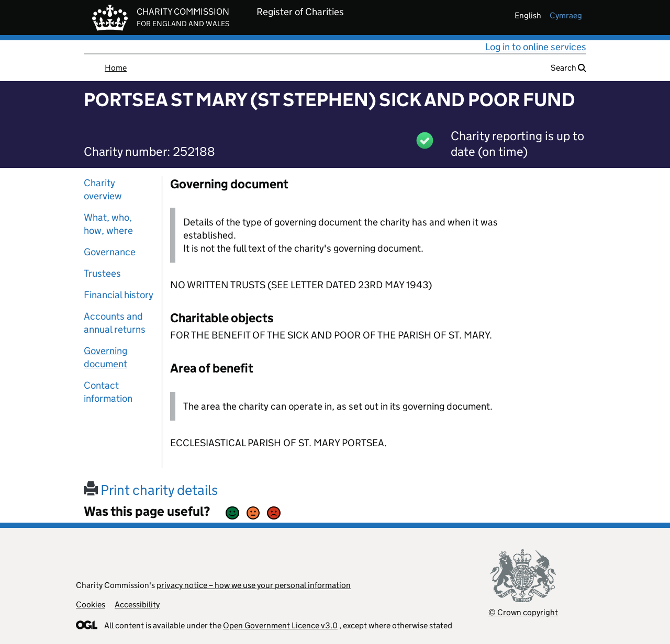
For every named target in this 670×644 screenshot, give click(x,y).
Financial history (119, 295)
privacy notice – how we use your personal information (254, 585)
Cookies (91, 605)
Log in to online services (536, 47)
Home (116, 68)
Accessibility (137, 605)
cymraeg (566, 15)
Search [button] (568, 68)
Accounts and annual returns (115, 323)
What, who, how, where (108, 224)
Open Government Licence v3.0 (280, 625)
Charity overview (103, 189)
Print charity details (151, 490)
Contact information (108, 392)
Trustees (102, 273)
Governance (110, 252)
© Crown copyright (523, 612)
